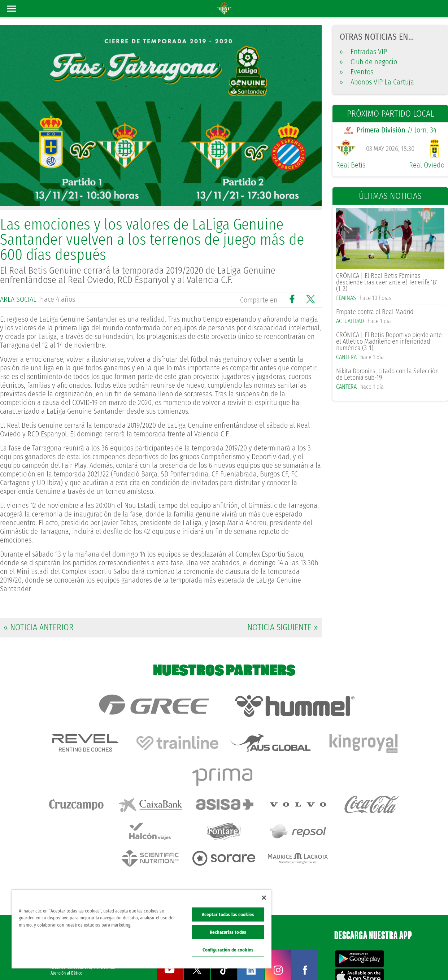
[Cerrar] (264, 898)
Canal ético (422, 963)
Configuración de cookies (228, 950)
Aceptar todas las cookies (228, 914)
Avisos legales (306, 963)
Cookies (373, 963)
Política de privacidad (342, 963)
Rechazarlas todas (228, 932)
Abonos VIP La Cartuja (377, 82)
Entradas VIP (363, 52)
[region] (142, 929)
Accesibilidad (396, 963)
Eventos (356, 72)
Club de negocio (368, 62)
